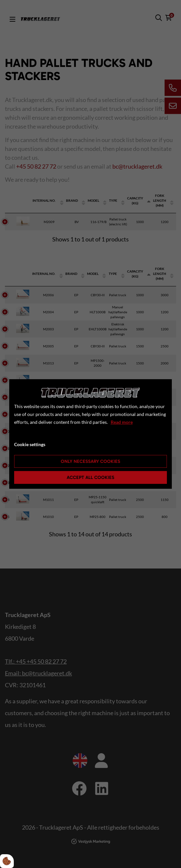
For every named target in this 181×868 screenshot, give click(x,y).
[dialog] (91, 434)
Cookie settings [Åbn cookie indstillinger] (30, 444)
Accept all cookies (90, 477)
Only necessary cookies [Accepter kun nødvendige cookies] (90, 461)
